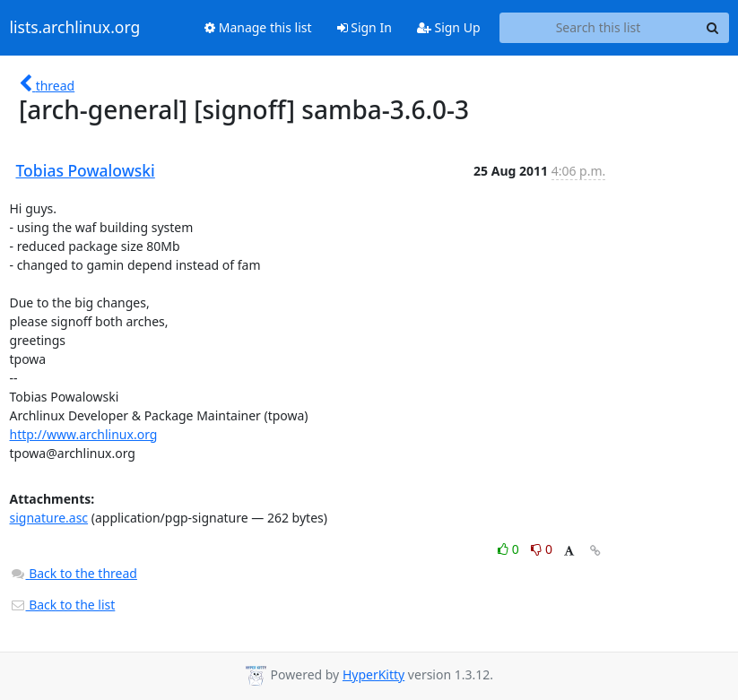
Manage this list (258, 27)
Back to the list (63, 605)
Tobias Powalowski (86, 170)
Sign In (365, 27)
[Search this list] (599, 28)
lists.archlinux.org (75, 28)
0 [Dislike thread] (542, 549)
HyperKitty (373, 674)
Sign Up (449, 27)
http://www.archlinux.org (84, 434)
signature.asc (49, 518)
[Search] (713, 28)
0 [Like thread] (510, 549)
